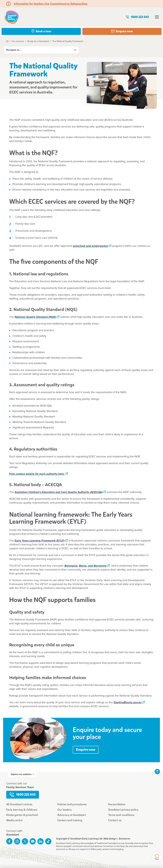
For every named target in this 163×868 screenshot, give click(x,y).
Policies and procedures (72, 804)
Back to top (157, 772)
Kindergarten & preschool (22, 815)
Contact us (115, 820)
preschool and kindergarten (90, 246)
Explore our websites (23, 774)
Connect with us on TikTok (48, 841)
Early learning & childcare (22, 810)
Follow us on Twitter (25, 841)
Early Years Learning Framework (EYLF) (40, 541)
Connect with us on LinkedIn (40, 841)
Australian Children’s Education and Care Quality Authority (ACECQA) (59, 492)
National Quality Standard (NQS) (35, 317)
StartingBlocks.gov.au (128, 702)
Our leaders (64, 810)
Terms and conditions (121, 815)
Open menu (157, 17)
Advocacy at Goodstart (72, 815)
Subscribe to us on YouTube (33, 841)
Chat (157, 857)
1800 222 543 (137, 17)
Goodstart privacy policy (123, 810)
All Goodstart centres (19, 804)
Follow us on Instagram (17, 841)
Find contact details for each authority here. (37, 474)
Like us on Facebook (9, 841)
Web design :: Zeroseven (117, 839)
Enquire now (86, 750)
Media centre (14, 820)
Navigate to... (41, 50)
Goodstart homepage (12, 17)
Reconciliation (117, 804)
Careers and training (70, 820)
